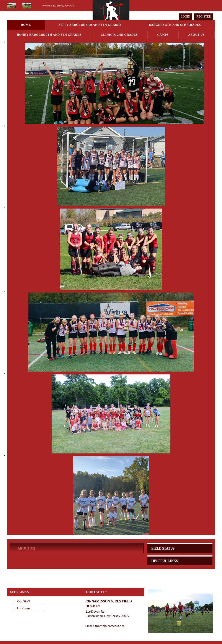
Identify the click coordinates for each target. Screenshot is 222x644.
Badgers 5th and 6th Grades (175, 25)
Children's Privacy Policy (24, 637)
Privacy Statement (81, 631)
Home (26, 25)
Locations (24, 591)
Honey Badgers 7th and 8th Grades (49, 35)
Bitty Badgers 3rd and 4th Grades (90, 25)
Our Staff (24, 584)
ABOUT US (26, 532)
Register (204, 17)
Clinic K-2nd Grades (119, 35)
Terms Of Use (102, 631)
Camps (163, 35)
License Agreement (124, 631)
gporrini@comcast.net (109, 609)
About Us (196, 35)
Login (186, 17)
